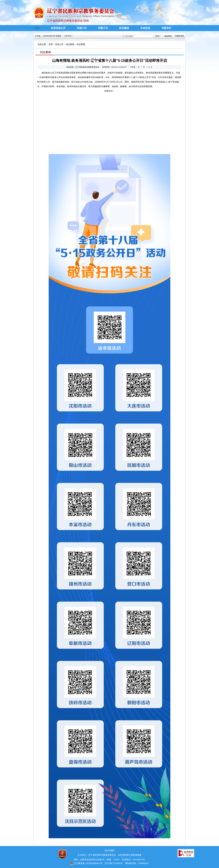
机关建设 (124, 28)
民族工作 (82, 28)
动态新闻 (70, 44)
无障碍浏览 (179, 36)
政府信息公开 (58, 28)
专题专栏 (166, 28)
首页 (37, 28)
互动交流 (145, 28)
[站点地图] (109, 850)
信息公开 (59, 44)
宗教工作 (103, 28)
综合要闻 (81, 44)
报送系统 (168, 36)
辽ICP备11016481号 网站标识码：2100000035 (109, 863)
